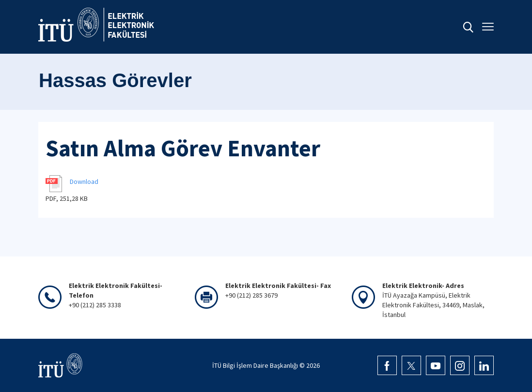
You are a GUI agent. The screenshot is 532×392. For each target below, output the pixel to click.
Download (84, 181)
